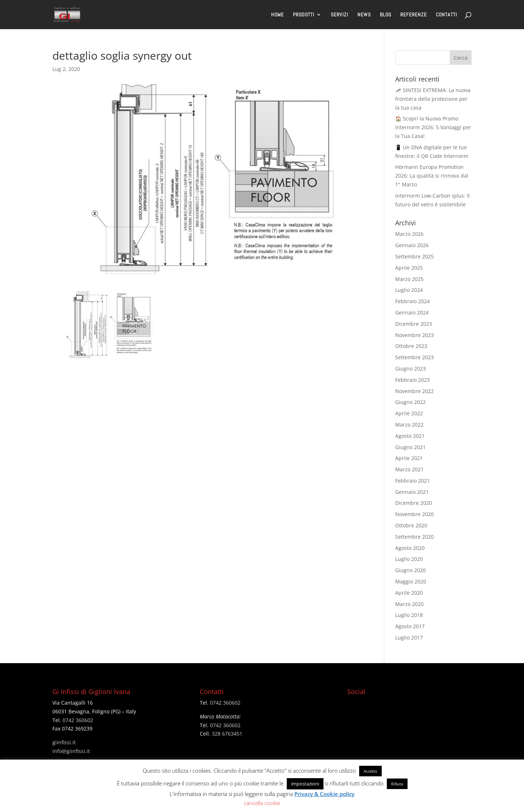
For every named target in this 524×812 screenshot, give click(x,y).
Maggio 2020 (411, 581)
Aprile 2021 (409, 458)
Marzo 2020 (409, 604)
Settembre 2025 (414, 256)
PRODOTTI (304, 15)
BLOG (386, 15)
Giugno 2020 (410, 570)
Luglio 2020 (409, 559)
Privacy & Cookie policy (324, 794)
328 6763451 (227, 734)
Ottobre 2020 (411, 525)
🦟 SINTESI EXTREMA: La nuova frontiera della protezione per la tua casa (433, 99)
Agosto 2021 (410, 436)
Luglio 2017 (409, 637)
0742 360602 (78, 720)
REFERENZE (414, 15)
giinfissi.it (64, 742)
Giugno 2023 (410, 369)
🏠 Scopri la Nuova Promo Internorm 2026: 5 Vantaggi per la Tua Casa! (433, 127)
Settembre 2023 (414, 357)
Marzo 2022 (409, 425)
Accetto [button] (370, 771)
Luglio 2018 (409, 615)
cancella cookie (262, 803)
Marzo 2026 (409, 234)
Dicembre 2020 (414, 503)
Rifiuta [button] (397, 784)
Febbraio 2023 (412, 380)
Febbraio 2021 (412, 481)
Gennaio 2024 (412, 312)
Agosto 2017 (410, 626)
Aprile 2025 (409, 268)
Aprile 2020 (409, 593)
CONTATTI (446, 15)
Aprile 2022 (409, 413)
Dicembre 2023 (414, 324)
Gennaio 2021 (412, 492)
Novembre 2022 (414, 391)
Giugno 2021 (410, 447)
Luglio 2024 (409, 290)
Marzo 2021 (409, 469)
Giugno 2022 (410, 402)
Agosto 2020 (410, 548)
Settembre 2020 (414, 537)
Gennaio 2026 (412, 245)
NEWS (364, 15)
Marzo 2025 (409, 279)
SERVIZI (340, 15)
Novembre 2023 (414, 335)
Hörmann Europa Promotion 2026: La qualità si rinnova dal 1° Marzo (432, 176)
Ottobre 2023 (411, 346)
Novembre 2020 (414, 514)
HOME (277, 15)
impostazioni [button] (305, 784)
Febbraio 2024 (412, 301)
